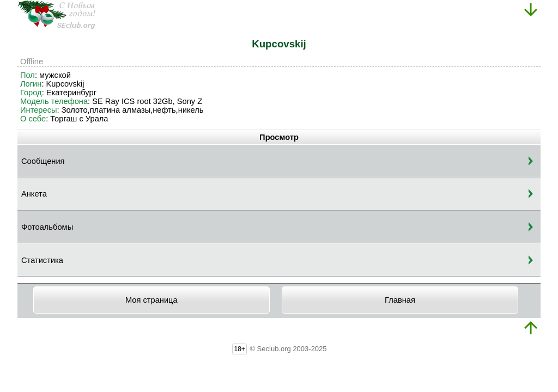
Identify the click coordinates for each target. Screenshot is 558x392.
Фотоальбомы (47, 227)
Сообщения (43, 161)
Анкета (34, 194)
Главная (400, 300)
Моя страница (151, 300)
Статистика (42, 260)
